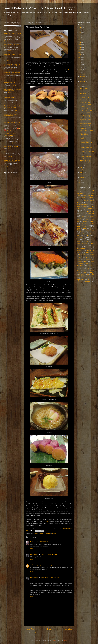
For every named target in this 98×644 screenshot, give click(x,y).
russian (83, 267)
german (85, 228)
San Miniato (90, 267)
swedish (92, 271)
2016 (80, 52)
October (82, 79)
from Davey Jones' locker (45, 533)
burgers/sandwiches (82, 205)
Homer (79, 230)
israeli (78, 236)
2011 (80, 65)
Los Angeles (86, 245)
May (81, 167)
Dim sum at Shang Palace (86, 126)
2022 (80, 37)
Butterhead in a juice (85, 97)
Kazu (46, 521)
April (81, 170)
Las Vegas (86, 242)
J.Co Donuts (83, 128)
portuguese (81, 263)
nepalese (92, 254)
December (83, 74)
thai (88, 274)
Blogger (65, 640)
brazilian (89, 203)
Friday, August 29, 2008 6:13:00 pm (50, 577)
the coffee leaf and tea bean (85, 275)
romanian (90, 265)
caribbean (85, 206)
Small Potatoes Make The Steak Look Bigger (39, 8)
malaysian (89, 247)
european (79, 220)
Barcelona (79, 201)
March (82, 172)
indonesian (91, 232)
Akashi (70, 70)
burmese (78, 206)
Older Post (69, 629)
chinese (91, 209)
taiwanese (82, 274)
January (82, 177)
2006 (80, 183)
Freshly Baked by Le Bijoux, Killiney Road (86, 110)
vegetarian (80, 280)
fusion (78, 228)
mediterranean (81, 249)
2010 (80, 67)
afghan (92, 193)
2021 (80, 40)
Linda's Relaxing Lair (10, 122)
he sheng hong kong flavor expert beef (12, 82)
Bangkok (88, 199)
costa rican (83, 214)
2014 (80, 57)
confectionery (90, 211)
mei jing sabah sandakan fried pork (13, 90)
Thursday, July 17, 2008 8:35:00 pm (41, 542)
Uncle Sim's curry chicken (86, 91)
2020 (80, 42)
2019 (80, 45)
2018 (80, 47)
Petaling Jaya (79, 262)
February (82, 175)
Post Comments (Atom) (39, 633)
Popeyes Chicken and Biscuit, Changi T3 (85, 161)
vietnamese (79, 282)
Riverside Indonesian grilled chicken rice (85, 116)
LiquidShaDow (34, 554)
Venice (90, 280)
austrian (81, 199)
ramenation (80, 265)
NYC (84, 256)
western (87, 282)
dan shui (16, 147)
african (80, 195)
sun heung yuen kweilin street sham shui (12, 161)
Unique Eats (86, 278)
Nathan (32, 565)
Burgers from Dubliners (86, 113)
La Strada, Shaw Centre (86, 145)
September (83, 81)
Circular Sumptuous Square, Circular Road (86, 142)
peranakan (88, 260)
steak (84, 271)
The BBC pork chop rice (86, 100)
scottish (78, 269)
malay (80, 247)
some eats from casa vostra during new (13, 123)
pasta (88, 258)
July (81, 86)
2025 (80, 30)
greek (91, 228)
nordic (80, 256)
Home (49, 629)
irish (91, 234)
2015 (80, 55)
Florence (85, 222)
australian (91, 197)
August (82, 84)
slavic (83, 269)
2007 (80, 180)
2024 (80, 32)
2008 (80, 72)
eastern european (90, 216)
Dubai (83, 216)
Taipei (85, 272)
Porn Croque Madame (85, 123)
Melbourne (79, 251)
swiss (80, 272)
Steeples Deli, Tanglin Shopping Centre (85, 94)
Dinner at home (84, 88)
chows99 (6, 134)
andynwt (54, 640)
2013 (80, 60)
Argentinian (83, 197)
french (92, 221)
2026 (80, 27)
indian (82, 232)
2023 (80, 35)
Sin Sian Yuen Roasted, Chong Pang (86, 120)
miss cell (82, 254)
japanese (54, 533)
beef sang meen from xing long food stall (13, 65)
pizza (85, 261)
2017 (80, 50)
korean (85, 240)
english (81, 218)
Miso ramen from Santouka (87, 131)
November (83, 76)
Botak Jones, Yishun (85, 102)
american (91, 195)
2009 (80, 69)
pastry (78, 260)
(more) (6, 41)
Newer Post (30, 629)
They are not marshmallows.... (85, 134)
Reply (32, 549)
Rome (78, 267)
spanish (88, 269)
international (83, 234)
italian (87, 236)
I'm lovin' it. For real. (85, 154)
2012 (80, 62)
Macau (92, 245)
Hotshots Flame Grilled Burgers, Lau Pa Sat (86, 157)
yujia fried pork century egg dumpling (11, 134)
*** (83, 191)
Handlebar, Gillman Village (87, 151)
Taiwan (92, 272)
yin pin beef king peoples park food (12, 106)
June (81, 165)
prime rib (88, 263)
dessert (36, 533)
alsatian (85, 195)
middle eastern (90, 252)
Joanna (6, 114)
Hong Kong (90, 230)
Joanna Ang (7, 33)
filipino (87, 220)
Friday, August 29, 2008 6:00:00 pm (44, 565)
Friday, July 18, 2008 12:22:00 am (50, 554)
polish (93, 262)
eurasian (90, 218)
